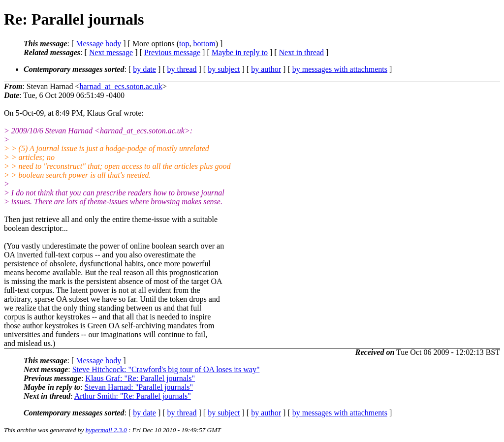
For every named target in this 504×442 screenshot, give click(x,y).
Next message (111, 52)
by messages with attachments (340, 69)
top (184, 44)
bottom (204, 44)
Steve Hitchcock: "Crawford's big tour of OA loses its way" (166, 369)
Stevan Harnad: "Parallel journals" (139, 387)
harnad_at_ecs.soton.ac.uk (121, 86)
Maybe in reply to (240, 52)
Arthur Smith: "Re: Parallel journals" (133, 396)
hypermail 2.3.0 (106, 430)
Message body (98, 44)
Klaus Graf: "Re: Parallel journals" (140, 378)
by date (144, 69)
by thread (182, 69)
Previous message (172, 52)
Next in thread (302, 52)
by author (266, 69)
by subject (224, 69)
